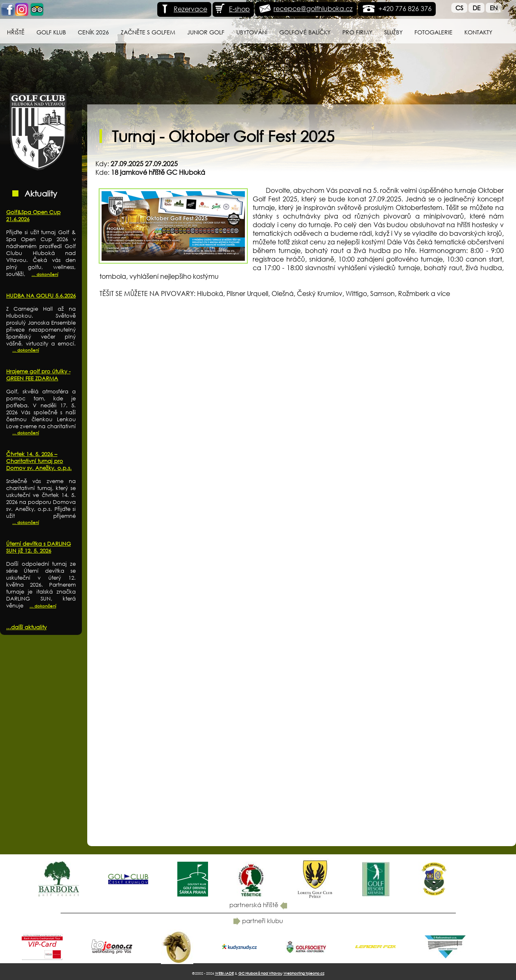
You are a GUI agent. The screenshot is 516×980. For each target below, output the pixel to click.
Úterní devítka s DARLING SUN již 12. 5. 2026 (38, 547)
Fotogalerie (433, 32)
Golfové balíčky (305, 32)
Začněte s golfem (148, 32)
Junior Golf (206, 32)
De (476, 8)
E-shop (232, 9)
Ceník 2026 (93, 32)
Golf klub (51, 32)
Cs (459, 8)
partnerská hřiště (258, 905)
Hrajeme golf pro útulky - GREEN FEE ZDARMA (38, 375)
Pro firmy (357, 32)
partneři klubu (258, 921)
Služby (393, 32)
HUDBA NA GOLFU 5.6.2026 (41, 296)
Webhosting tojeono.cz (304, 973)
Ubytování (252, 32)
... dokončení (45, 274)
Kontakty (478, 32)
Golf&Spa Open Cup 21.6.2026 (33, 216)
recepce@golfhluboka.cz (313, 8)
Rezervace (183, 9)
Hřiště (16, 32)
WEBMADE (224, 973)
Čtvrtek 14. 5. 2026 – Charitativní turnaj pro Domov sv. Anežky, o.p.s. (39, 461)
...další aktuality (26, 627)
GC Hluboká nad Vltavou (260, 973)
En (494, 8)
